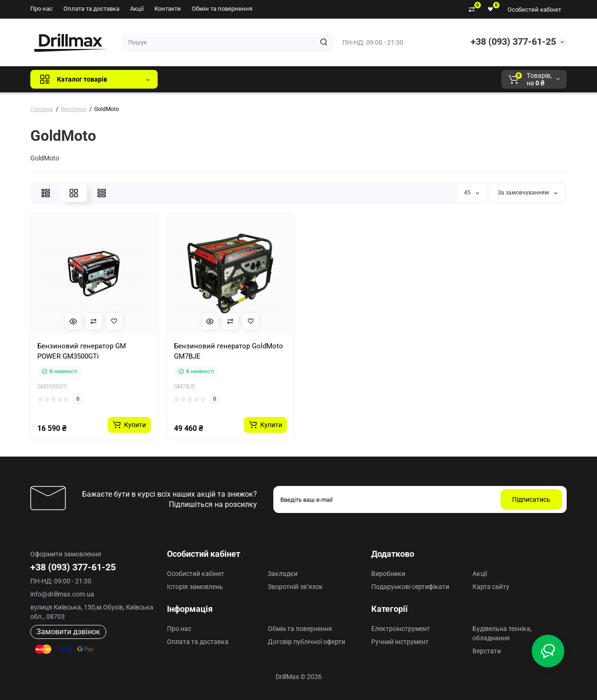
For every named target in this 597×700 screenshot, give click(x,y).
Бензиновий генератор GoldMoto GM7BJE (229, 351)
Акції (137, 9)
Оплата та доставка (91, 9)
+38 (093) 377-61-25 (513, 42)
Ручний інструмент (400, 642)
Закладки (283, 574)
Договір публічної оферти (306, 642)
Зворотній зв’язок (295, 587)
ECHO (295, 79)
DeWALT (260, 79)
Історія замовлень (195, 587)
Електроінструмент (401, 629)
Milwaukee (359, 79)
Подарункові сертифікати (410, 587)
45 (472, 193)
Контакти (168, 9)
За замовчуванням (528, 193)
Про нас (42, 9)
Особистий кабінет (534, 10)
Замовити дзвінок (68, 632)
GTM (227, 79)
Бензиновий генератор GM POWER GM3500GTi (82, 351)
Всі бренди (190, 79)
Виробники (388, 574)
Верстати (487, 651)
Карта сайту (491, 587)
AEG (323, 79)
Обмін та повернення (222, 9)
